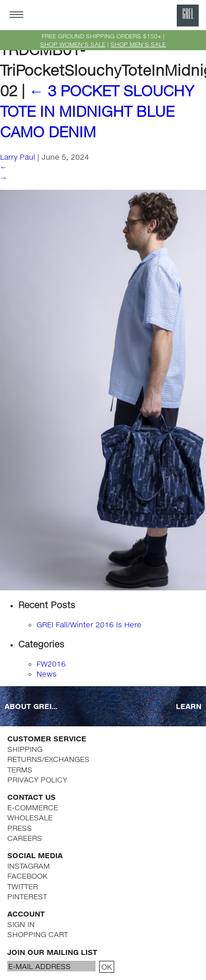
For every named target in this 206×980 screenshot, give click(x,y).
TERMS (20, 769)
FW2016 (51, 664)
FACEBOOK (27, 876)
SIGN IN (21, 924)
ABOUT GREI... (31, 706)
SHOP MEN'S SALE (138, 44)
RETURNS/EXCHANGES (48, 759)
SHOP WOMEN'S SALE (73, 44)
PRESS (20, 828)
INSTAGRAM (29, 866)
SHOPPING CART (38, 934)
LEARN (189, 706)
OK (107, 967)
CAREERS (25, 838)
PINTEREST (27, 896)
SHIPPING (25, 749)
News (47, 674)
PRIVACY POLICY (37, 779)
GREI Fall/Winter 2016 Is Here (89, 624)
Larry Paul (18, 157)
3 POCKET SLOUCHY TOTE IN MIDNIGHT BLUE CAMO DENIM (97, 111)
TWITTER (23, 886)
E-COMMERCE (33, 807)
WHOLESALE (30, 817)
